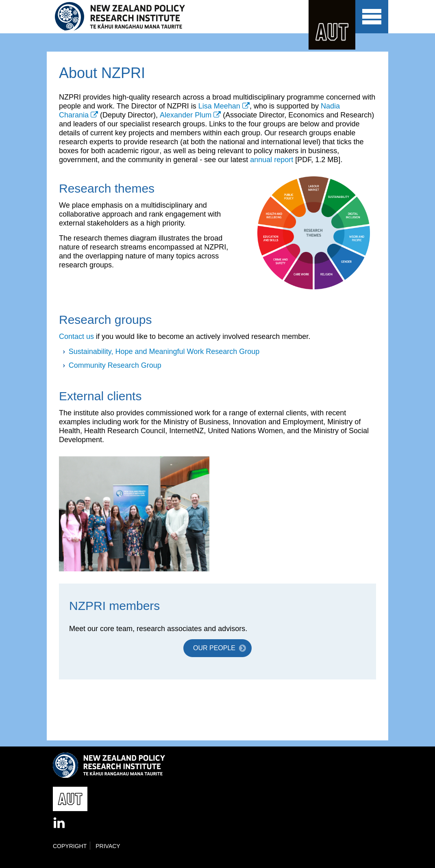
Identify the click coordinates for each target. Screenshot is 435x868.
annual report (272, 160)
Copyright (70, 846)
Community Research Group (115, 365)
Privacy (108, 846)
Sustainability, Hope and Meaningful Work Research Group (164, 352)
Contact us (76, 336)
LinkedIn (60, 823)
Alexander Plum (186, 115)
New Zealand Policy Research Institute (125, 17)
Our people (214, 648)
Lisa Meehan (219, 106)
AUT (332, 25)
